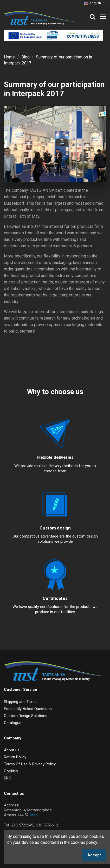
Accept (94, 855)
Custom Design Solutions (26, 716)
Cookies (11, 771)
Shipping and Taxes (20, 702)
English (95, 3)
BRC (8, 778)
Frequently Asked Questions (28, 709)
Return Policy (15, 757)
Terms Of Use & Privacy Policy (30, 764)
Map (34, 815)
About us (12, 750)
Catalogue (13, 723)
